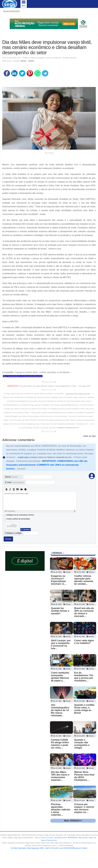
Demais (24, 61)
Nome (11, 477)
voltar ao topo (89, 436)
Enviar (8, 539)
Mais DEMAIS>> (73, 821)
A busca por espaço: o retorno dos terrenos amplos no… (84, 808)
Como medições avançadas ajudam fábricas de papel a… (60, 677)
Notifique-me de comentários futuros (20, 515)
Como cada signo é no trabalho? (84, 642)
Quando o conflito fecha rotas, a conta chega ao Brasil (84, 709)
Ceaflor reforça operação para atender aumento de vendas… (84, 580)
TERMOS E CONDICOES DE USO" (69, 428)
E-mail (15, 482)
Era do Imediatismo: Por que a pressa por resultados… (84, 677)
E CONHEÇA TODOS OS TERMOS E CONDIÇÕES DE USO (45, 457)
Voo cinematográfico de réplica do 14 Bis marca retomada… (60, 710)
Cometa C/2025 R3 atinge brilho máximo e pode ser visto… (60, 744)
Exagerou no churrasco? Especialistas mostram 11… (59, 580)
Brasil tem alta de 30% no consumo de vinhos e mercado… (84, 612)
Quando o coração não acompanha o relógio (82, 744)
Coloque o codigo (13, 533)
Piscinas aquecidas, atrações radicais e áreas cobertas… (61, 810)
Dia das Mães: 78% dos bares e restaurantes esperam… (60, 776)
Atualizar (27, 530)
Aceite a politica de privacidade (18, 519)
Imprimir (31, 61)
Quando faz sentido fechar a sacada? (60, 611)
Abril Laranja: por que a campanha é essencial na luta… (61, 644)
